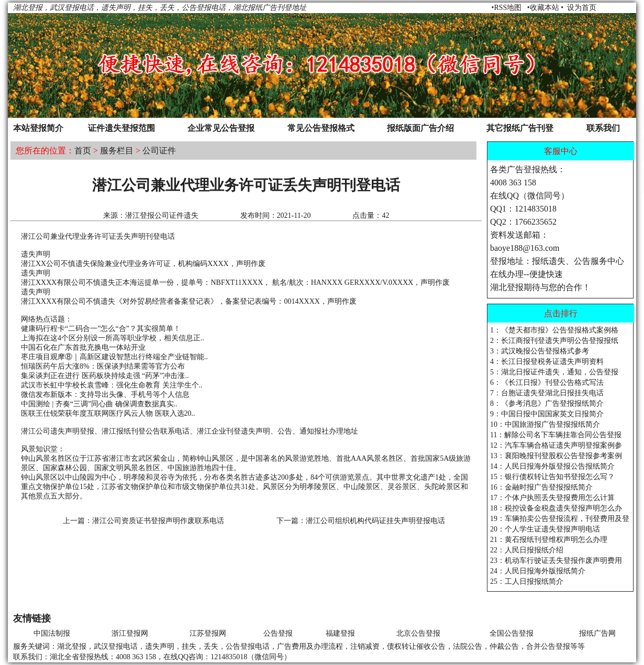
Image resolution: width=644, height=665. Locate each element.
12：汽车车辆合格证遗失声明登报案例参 (556, 445)
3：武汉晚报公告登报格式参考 (540, 351)
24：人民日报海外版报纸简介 (538, 571)
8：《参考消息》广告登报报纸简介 (547, 403)
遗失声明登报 (72, 431)
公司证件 (159, 151)
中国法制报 (52, 633)
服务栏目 (117, 151)
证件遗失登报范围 (121, 128)
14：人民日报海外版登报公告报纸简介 (552, 466)
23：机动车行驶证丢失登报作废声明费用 (556, 561)
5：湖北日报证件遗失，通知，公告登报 (554, 372)
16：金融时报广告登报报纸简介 (541, 487)
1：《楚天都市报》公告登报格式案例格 (554, 330)
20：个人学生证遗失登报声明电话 (545, 529)
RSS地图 (508, 8)
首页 (83, 151)
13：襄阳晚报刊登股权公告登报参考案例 (556, 456)
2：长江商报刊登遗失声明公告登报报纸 (554, 341)
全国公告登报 (512, 633)
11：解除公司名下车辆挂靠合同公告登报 (556, 435)
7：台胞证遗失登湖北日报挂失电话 (547, 393)
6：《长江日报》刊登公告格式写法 (547, 383)
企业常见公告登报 (221, 128)
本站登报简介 (38, 128)
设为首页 (582, 8)
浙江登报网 (130, 633)
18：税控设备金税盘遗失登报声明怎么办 (556, 508)
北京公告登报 (418, 633)
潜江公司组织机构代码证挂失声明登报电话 (375, 521)
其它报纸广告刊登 (520, 128)
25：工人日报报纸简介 (527, 581)
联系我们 (603, 128)
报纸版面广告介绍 (420, 128)
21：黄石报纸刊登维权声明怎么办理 (549, 540)
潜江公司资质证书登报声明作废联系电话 (158, 521)
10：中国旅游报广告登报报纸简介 (545, 424)
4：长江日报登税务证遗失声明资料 (547, 362)
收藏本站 (545, 8)
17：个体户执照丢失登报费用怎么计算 (552, 498)
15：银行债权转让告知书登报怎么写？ (552, 477)
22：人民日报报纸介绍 (527, 550)
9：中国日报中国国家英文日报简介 (547, 414)
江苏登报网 (208, 633)
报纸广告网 (597, 633)
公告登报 (278, 633)
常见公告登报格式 (321, 128)
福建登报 (340, 633)
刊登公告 (146, 431)
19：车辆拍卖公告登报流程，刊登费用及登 (560, 519)
